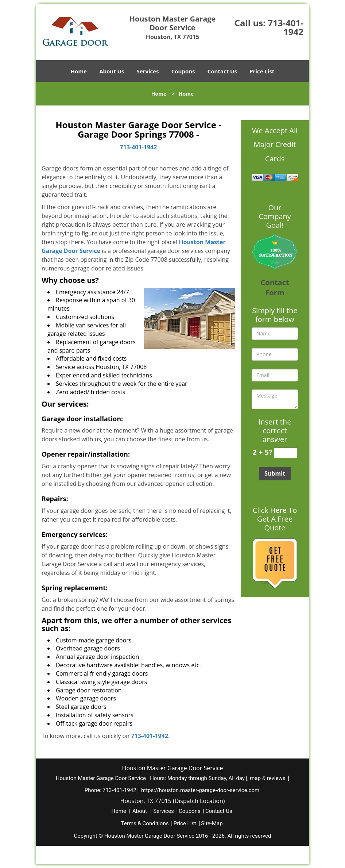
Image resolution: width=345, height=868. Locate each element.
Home (79, 71)
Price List (262, 71)
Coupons (183, 71)
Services (148, 71)
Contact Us (222, 71)
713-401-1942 (286, 27)
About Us (112, 71)
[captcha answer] (286, 453)
